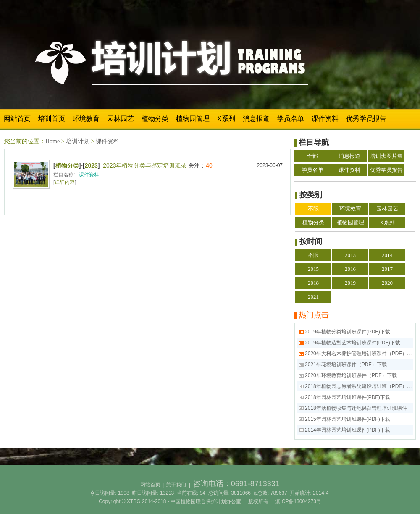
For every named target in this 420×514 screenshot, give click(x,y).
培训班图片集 (386, 156)
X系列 (226, 119)
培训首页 (52, 119)
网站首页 (17, 119)
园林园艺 (121, 119)
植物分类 (155, 119)
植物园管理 (193, 119)
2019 (350, 283)
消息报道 (256, 119)
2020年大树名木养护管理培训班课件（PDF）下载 (361, 354)
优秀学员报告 (366, 119)
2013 (350, 255)
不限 (313, 208)
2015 (313, 269)
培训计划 (78, 141)
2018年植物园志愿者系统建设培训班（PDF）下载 (361, 386)
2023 (91, 165)
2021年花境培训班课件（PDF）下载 (346, 365)
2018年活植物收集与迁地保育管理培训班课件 (356, 408)
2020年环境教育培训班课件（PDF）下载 (351, 375)
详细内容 (65, 182)
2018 (313, 283)
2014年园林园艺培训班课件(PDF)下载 (348, 430)
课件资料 (325, 119)
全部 (312, 156)
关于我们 (176, 485)
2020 (387, 283)
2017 (387, 269)
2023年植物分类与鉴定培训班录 (145, 165)
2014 (387, 255)
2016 (350, 269)
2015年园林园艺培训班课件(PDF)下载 (348, 419)
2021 (313, 297)
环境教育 (86, 119)
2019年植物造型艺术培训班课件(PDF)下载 (353, 343)
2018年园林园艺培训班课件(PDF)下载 (348, 397)
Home (52, 141)
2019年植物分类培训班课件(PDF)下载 (348, 332)
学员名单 (291, 119)
